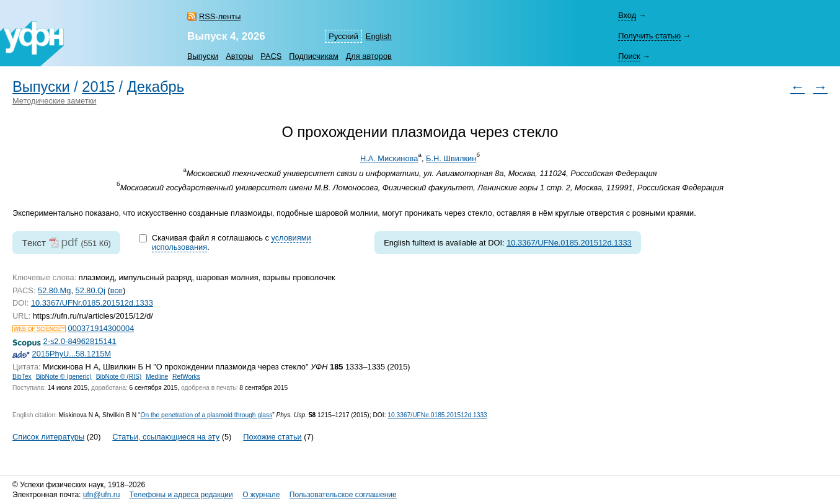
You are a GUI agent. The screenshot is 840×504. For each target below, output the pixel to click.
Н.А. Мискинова (389, 158)
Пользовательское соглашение (343, 495)
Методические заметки (54, 101)
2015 (98, 87)
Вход (627, 15)
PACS (271, 56)
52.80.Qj (91, 290)
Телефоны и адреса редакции (181, 495)
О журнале (261, 495)
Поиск (629, 56)
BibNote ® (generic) (64, 377)
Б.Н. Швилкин (451, 158)
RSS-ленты (220, 16)
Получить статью (649, 36)
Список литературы (48, 437)
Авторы (239, 56)
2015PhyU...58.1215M (72, 354)
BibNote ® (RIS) (119, 377)
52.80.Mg (54, 290)
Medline (157, 377)
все (117, 290)
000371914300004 (101, 328)
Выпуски (203, 56)
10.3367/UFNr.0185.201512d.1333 (92, 303)
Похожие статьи (272, 437)
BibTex (22, 377)
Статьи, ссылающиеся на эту (166, 437)
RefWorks (186, 377)
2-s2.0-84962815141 (80, 341)
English (379, 36)
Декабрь (156, 87)
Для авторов (369, 56)
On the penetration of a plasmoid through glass (206, 415)
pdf (69, 242)
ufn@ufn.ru (102, 495)
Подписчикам (313, 56)
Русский (343, 36)
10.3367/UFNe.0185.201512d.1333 (569, 243)
